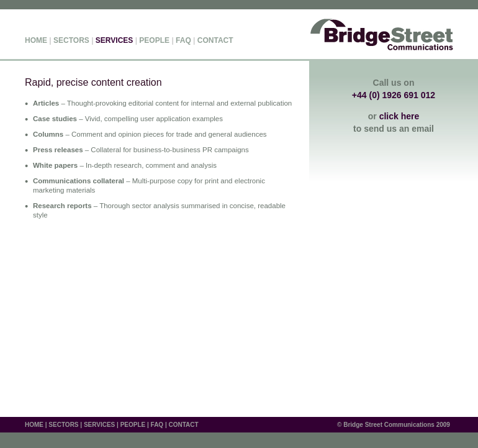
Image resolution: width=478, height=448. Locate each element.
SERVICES (99, 425)
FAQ (183, 40)
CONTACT (215, 40)
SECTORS (71, 40)
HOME (36, 40)
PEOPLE (154, 40)
